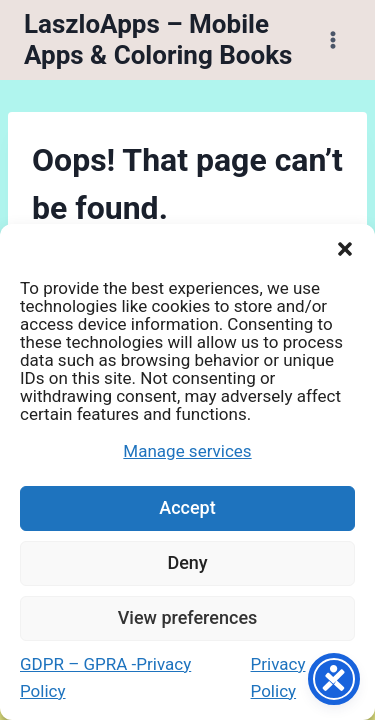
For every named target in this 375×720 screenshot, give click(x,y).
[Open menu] (332, 39)
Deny (187, 562)
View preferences (188, 617)
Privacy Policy (278, 677)
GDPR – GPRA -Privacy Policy (105, 677)
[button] (345, 249)
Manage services (187, 451)
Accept (187, 507)
